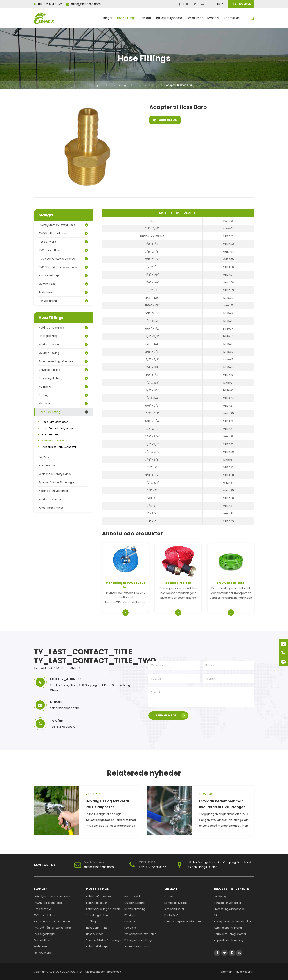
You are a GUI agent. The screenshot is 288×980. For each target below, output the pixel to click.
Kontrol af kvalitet (176, 903)
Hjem (99, 85)
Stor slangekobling (63, 378)
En (219, 4)
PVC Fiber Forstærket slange (63, 259)
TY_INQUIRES (242, 4)
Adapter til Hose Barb (179, 85)
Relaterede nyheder (144, 773)
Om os (169, 897)
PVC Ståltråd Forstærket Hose (63, 267)
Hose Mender (47, 466)
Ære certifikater (174, 909)
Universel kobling (63, 370)
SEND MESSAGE (171, 716)
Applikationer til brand (228, 928)
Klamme (63, 404)
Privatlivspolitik (244, 972)
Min (216, 915)
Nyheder (213, 19)
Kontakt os (232, 19)
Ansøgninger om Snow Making (233, 921)
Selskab (145, 19)
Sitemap (226, 972)
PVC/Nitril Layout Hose (63, 233)
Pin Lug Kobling (63, 336)
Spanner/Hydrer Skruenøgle (56, 482)
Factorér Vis (172, 915)
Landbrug (220, 897)
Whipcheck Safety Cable (55, 474)
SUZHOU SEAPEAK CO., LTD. (66, 972)
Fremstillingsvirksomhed (229, 909)
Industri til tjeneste (169, 19)
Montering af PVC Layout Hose (125, 585)
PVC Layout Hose (63, 250)
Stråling (63, 395)
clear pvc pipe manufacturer (183, 921)
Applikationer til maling (228, 940)
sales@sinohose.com (83, 4)
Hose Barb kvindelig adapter (59, 428)
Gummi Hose (63, 284)
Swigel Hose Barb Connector (59, 447)
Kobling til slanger (50, 499)
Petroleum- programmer (230, 934)
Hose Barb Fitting (147, 85)
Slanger (107, 19)
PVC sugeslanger (63, 275)
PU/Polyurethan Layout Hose (63, 225)
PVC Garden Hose (231, 583)
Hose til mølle (63, 242)
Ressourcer (195, 19)
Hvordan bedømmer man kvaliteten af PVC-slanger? (223, 804)
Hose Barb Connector (55, 422)
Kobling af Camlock (63, 328)
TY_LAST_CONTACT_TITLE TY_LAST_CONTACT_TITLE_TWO (86, 656)
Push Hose (63, 292)
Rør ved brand (63, 301)
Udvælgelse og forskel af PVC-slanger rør (107, 804)
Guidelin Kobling (63, 353)
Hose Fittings (126, 19)
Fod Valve (45, 457)
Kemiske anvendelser (228, 903)
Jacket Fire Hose (178, 583)
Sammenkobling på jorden (63, 361)
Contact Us (165, 120)
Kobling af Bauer (63, 344)
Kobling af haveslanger (54, 491)
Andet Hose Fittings (51, 508)
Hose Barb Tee (51, 434)
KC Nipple (63, 387)
